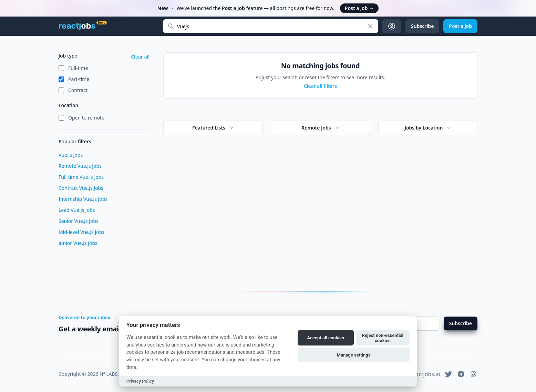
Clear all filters (320, 86)
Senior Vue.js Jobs (79, 221)
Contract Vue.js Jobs (81, 188)
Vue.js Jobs (71, 155)
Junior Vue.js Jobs (78, 243)
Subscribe (461, 323)
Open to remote (86, 118)
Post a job (359, 8)
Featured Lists (214, 128)
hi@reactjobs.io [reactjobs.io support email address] (420, 374)
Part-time (79, 79)
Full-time (78, 68)
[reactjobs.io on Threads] (473, 374)
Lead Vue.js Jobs (77, 210)
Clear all (140, 57)
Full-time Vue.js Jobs (81, 177)
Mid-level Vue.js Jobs (81, 232)
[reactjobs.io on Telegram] (461, 374)
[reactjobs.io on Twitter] (449, 374)
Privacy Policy (140, 381)
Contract (78, 90)
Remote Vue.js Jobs (80, 166)
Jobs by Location (429, 128)
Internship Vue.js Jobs (83, 199)
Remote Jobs (321, 128)
